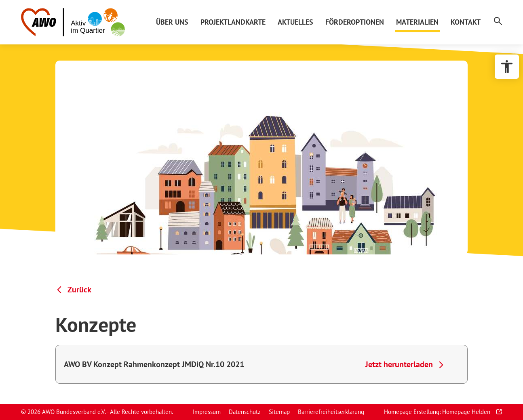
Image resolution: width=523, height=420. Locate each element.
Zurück (79, 290)
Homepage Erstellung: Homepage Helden (438, 412)
